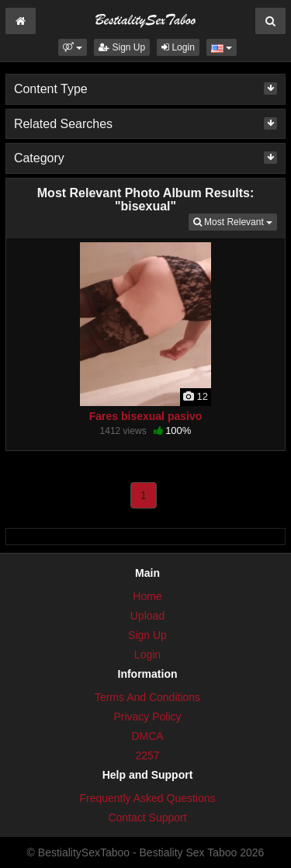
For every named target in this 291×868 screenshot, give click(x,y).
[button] (73, 47)
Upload (147, 616)
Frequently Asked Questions (147, 798)
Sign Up (122, 47)
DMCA (147, 736)
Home (147, 596)
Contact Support (147, 818)
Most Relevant (235, 221)
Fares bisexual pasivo (146, 416)
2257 (147, 755)
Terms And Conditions (147, 697)
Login (178, 47)
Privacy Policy (147, 717)
